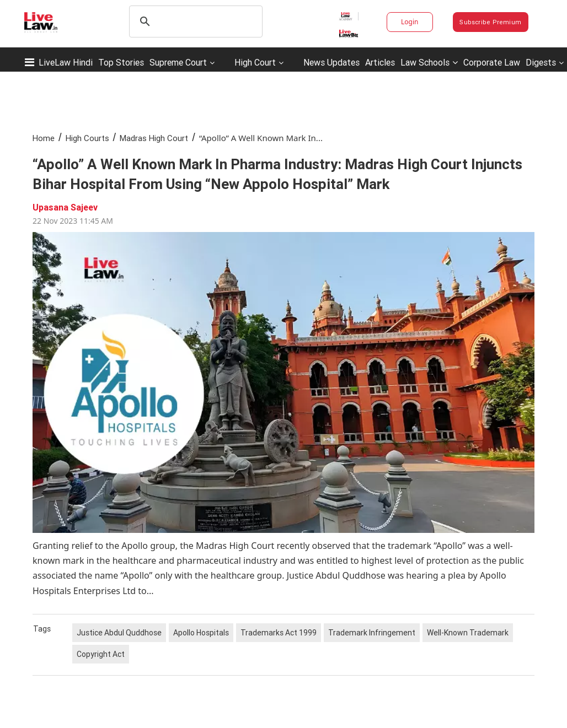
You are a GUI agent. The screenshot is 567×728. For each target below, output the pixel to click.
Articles (380, 62)
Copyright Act (101, 654)
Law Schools (429, 62)
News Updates (331, 62)
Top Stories (121, 62)
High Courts (87, 138)
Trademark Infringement (372, 633)
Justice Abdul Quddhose (119, 633)
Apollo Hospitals (201, 633)
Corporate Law (492, 62)
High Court (255, 62)
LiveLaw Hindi (66, 62)
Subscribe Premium (490, 22)
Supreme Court (178, 62)
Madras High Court (154, 138)
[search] (194, 21)
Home (44, 138)
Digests (541, 62)
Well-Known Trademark (468, 633)
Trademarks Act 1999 (279, 633)
